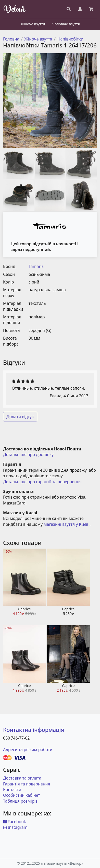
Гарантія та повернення (27, 784)
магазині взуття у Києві (66, 524)
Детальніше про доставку (28, 455)
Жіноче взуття (38, 39)
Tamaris (36, 266)
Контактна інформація (34, 730)
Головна (11, 39)
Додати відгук (20, 417)
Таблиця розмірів (20, 801)
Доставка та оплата (22, 778)
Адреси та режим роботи (28, 750)
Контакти (12, 790)
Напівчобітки (70, 39)
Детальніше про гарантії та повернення (42, 482)
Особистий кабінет (22, 795)
